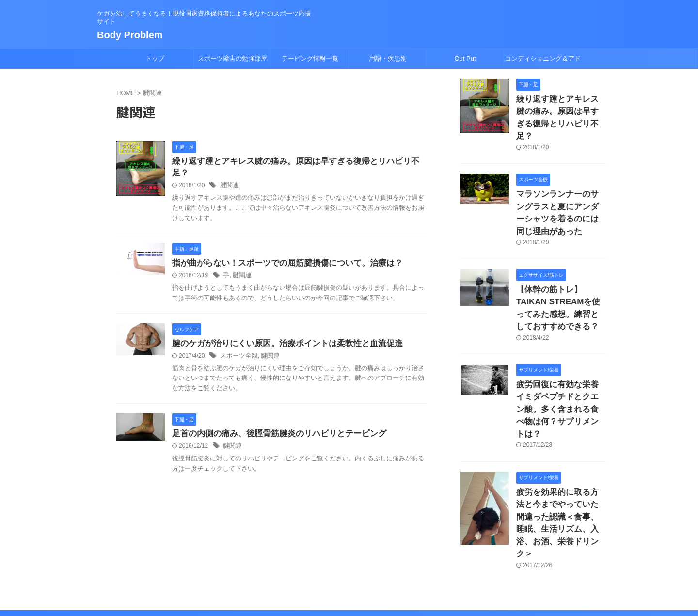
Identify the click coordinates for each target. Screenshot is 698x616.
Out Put (465, 58)
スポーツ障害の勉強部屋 (232, 58)
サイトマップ (312, 553)
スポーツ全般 (238, 347)
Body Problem (130, 35)
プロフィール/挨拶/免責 (373, 553)
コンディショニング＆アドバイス (543, 62)
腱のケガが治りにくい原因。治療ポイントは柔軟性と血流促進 (281, 334)
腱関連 (229, 174)
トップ (155, 58)
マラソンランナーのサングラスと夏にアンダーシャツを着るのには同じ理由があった (560, 188)
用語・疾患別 (388, 58)
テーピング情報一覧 (310, 58)
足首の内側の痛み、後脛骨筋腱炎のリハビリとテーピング (273, 425)
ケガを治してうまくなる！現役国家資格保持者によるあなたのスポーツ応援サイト (349, 571)
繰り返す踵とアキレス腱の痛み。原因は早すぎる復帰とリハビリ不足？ (296, 162)
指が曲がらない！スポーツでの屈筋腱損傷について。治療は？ (281, 253)
